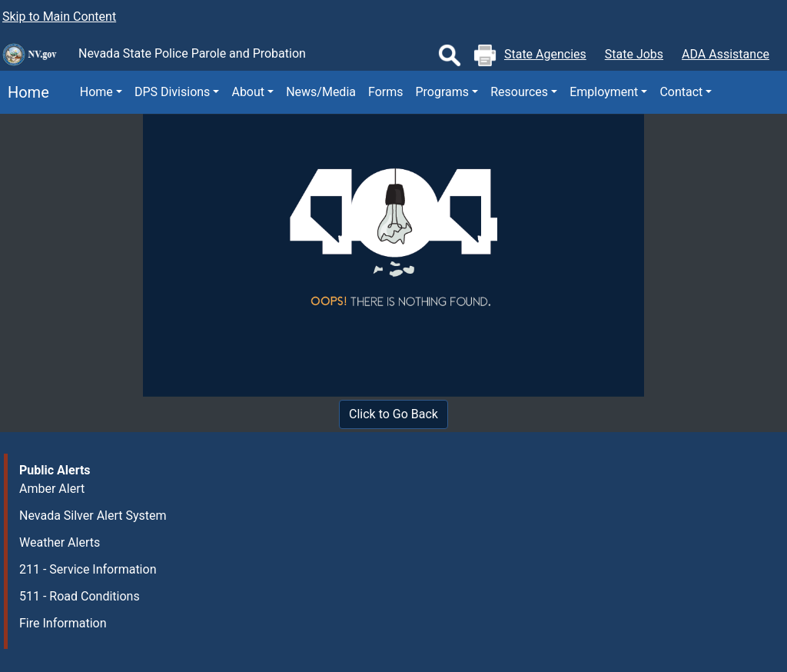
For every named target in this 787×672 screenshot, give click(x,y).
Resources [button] (519, 92)
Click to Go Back (393, 414)
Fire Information (63, 623)
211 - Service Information (88, 569)
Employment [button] (604, 92)
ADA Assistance (726, 54)
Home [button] (96, 92)
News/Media (321, 92)
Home (25, 92)
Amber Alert (52, 489)
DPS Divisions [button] (172, 92)
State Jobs (634, 54)
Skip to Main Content (59, 17)
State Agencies (545, 54)
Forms (386, 92)
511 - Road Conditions (80, 596)
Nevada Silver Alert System (93, 516)
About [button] (248, 92)
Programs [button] (443, 92)
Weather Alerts (60, 542)
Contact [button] (681, 92)
